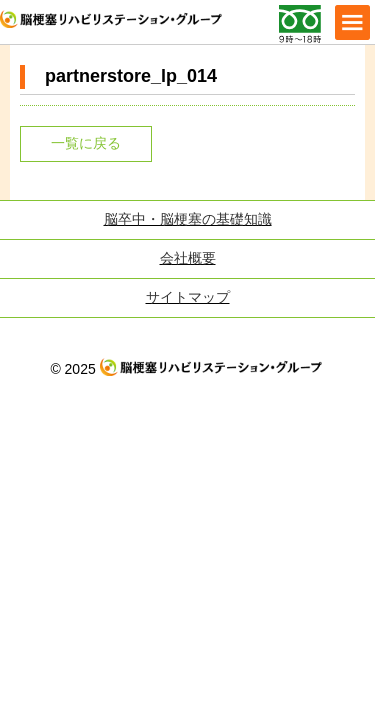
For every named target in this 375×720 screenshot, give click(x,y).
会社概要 (188, 258)
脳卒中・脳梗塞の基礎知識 (188, 219)
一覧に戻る (86, 143)
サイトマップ (188, 297)
